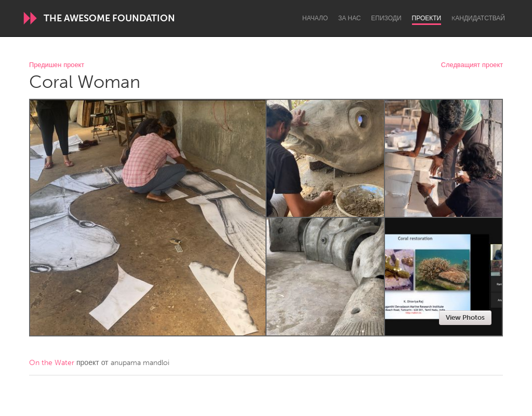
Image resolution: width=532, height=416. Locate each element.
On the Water (52, 363)
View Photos (465, 317)
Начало (315, 18)
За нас (349, 18)
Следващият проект (472, 65)
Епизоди (386, 18)
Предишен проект (57, 65)
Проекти (427, 18)
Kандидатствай (478, 18)
